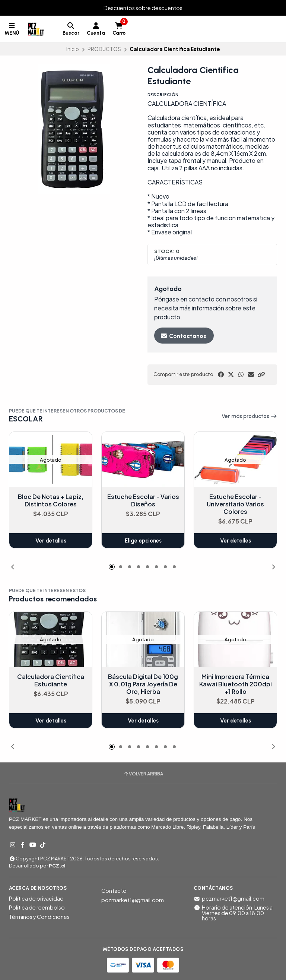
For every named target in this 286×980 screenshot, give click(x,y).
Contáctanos (183, 336)
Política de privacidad (36, 898)
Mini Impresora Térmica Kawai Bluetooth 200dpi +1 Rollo (236, 684)
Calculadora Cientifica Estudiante (51, 680)
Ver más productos (249, 416)
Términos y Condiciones (39, 917)
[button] (261, 374)
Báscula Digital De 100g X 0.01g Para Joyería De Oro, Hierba (143, 684)
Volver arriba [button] (143, 774)
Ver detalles (51, 541)
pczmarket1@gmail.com (133, 900)
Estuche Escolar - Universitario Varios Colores (235, 504)
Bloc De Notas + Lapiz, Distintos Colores (51, 500)
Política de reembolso (37, 907)
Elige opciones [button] (143, 541)
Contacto (114, 891)
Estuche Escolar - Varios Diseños (143, 500)
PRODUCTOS (104, 49)
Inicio (73, 49)
